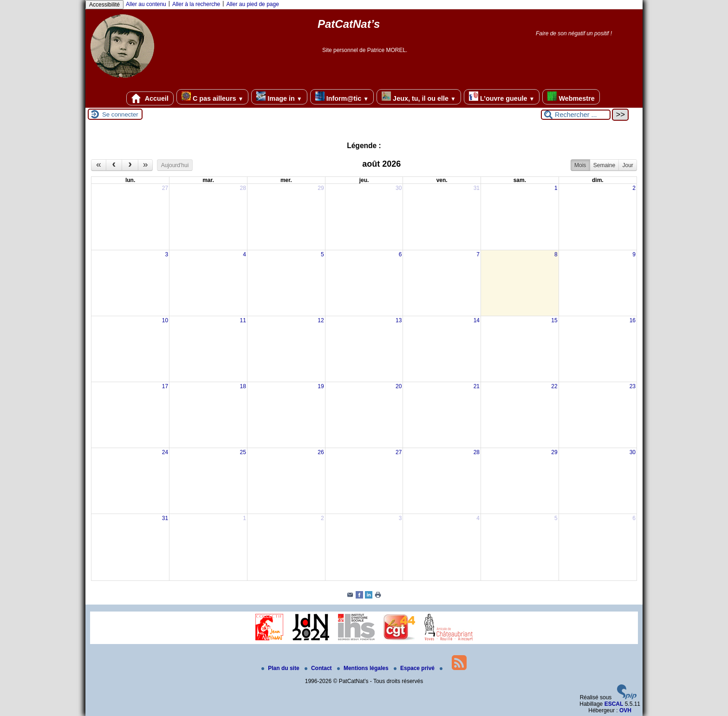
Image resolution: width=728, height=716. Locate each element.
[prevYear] (99, 165)
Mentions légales (364, 668)
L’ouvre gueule (502, 97)
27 (165, 188)
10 (165, 320)
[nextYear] (146, 165)
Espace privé (415, 668)
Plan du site (281, 668)
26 (321, 452)
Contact (319, 668)
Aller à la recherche (196, 4)
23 (633, 386)
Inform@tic (342, 97)
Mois (580, 165)
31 (477, 188)
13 (399, 320)
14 (477, 320)
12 (321, 320)
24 (165, 452)
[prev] (114, 165)
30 (399, 188)
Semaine (604, 165)
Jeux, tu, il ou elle (419, 97)
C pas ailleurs (212, 97)
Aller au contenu (146, 4)
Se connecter (120, 114)
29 (321, 188)
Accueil (150, 98)
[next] (130, 165)
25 (243, 452)
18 (243, 386)
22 (554, 386)
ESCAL (614, 704)
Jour (627, 165)
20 (399, 386)
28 (243, 188)
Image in (279, 97)
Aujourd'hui (175, 165)
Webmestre (571, 97)
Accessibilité (104, 5)
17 (165, 386)
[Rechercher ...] (576, 115)
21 (477, 386)
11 (243, 320)
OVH (625, 710)
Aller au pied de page (252, 4)
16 (633, 320)
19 (321, 386)
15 (554, 320)
